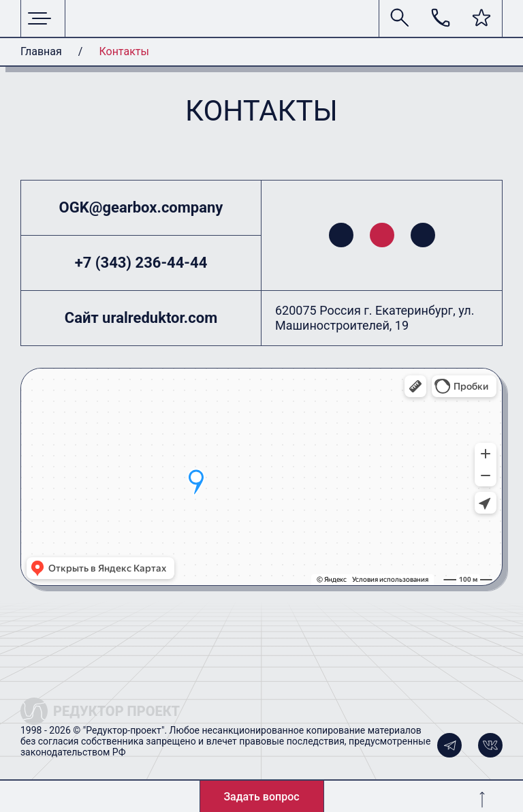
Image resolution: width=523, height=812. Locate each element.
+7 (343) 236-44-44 (141, 263)
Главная (41, 51)
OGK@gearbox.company (141, 207)
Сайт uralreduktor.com (141, 318)
